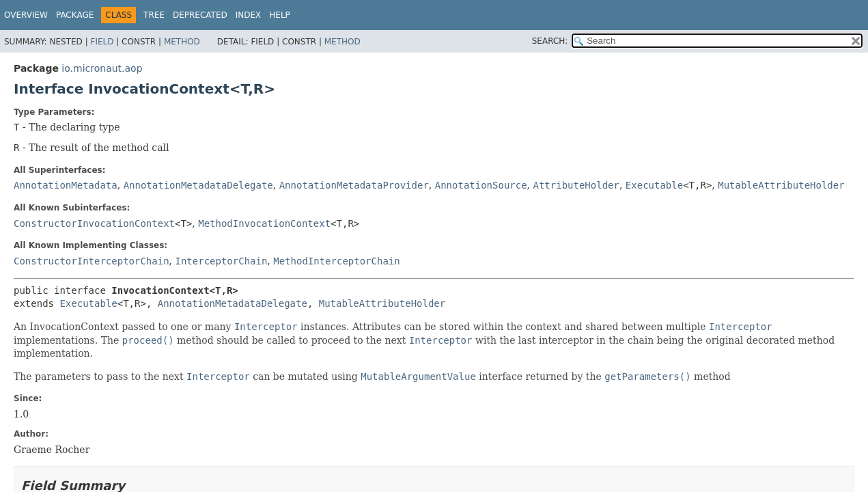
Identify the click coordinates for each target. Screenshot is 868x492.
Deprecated (200, 15)
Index (249, 15)
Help (280, 15)
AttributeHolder (576, 185)
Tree (154, 15)
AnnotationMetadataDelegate (198, 185)
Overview (26, 15)
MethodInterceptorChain (336, 261)
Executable (654, 185)
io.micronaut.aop (102, 68)
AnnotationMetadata (66, 185)
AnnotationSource (481, 185)
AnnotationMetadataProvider (354, 185)
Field (102, 42)
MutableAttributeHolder (781, 185)
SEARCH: (550, 41)
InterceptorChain (221, 261)
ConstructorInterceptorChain (92, 261)
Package (75, 15)
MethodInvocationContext (264, 223)
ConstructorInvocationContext (94, 223)
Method (182, 42)
